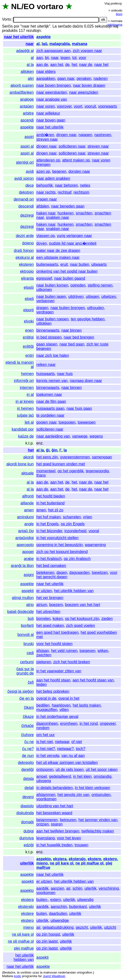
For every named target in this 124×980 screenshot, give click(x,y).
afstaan (43, 651)
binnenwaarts (48, 330)
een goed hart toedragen (57, 632)
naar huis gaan (79, 408)
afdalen (43, 206)
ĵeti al (29, 422)
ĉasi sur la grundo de (25, 671)
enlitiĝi (28, 346)
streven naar (47, 139)
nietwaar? (65, 749)
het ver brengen (50, 598)
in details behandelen (54, 788)
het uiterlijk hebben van (74, 591)
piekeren (44, 662)
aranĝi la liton (22, 566)
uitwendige (60, 920)
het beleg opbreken (53, 691)
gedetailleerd (60, 776)
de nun (28, 756)
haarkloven (61, 705)
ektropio (27, 271)
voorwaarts (107, 106)
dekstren (26, 192)
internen (27, 388)
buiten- (42, 900)
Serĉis (7, 26)
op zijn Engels (73, 524)
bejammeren (47, 820)
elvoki (29, 321)
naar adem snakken (53, 178)
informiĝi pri (24, 381)
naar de (86, 65)
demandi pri (24, 199)
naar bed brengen (79, 337)
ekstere (94, 859)
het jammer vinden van (98, 820)
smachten (84, 213)
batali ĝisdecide (20, 612)
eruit (64, 264)
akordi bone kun (20, 464)
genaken (84, 78)
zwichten (44, 655)
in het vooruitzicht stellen (57, 538)
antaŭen (27, 106)
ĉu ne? (28, 749)
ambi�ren (45, 135)
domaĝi (27, 822)
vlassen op (46, 236)
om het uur (45, 735)
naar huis (65, 374)
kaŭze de (26, 436)
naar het (101, 65)
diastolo (27, 806)
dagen (62, 573)
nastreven (103, 135)
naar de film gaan (51, 401)
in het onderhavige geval (57, 717)
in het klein (82, 776)
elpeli (29, 299)
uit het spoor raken (102, 770)
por (16, 26)
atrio (30, 605)
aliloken (27, 72)
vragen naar (46, 199)
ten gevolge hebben (88, 319)
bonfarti (27, 625)
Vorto (6, 20)
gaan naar (66, 78)
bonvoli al (26, 635)
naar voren (46, 106)
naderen (101, 78)
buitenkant (78, 907)
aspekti (28, 591)
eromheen (69, 723)
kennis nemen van (52, 381)
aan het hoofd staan (53, 680)
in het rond (89, 723)
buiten (42, 914)
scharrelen (72, 517)
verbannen (45, 301)
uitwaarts (99, 264)
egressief (44, 278)
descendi (26, 206)
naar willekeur (48, 113)
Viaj (107, 3)
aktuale (28, 473)
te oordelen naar (50, 415)
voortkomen (46, 799)
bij (47, 58)
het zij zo (56, 510)
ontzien (43, 824)
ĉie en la (27, 698)
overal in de (46, 698)
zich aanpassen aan (53, 51)
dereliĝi (28, 770)
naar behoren (66, 185)
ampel (42, 776)
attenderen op (48, 160)
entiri (30, 355)
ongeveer (108, 723)
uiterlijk (27, 863)
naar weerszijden (84, 92)
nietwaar (62, 742)
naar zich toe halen (53, 355)
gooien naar (46, 422)
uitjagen (93, 297)
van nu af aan (73, 756)
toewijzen (100, 573)
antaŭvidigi (25, 538)
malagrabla (60, 44)
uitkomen (44, 290)
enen (30, 330)
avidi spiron (24, 178)
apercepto (25, 545)
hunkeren (65, 213)
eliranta (27, 278)
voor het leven (69, 838)
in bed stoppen (49, 337)
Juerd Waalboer (54, 976)
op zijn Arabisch (77, 559)
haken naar (46, 213)
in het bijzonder (49, 531)
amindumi (25, 517)
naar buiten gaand (70, 278)
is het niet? (46, 749)
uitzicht (110, 927)
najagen (85, 135)
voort (78, 106)
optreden (78, 285)
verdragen (45, 312)
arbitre (28, 113)
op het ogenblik (71, 471)
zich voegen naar (87, 51)
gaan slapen (47, 344)
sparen (57, 824)
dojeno (28, 243)
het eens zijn (47, 457)
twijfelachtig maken (98, 831)
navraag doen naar (86, 381)
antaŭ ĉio (26, 531)
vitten (64, 710)
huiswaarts (45, 374)
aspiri (29, 137)
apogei (28, 552)
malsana (80, 44)
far (40, 976)
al (38, 44)
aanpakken (46, 78)
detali (29, 788)
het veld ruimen (64, 651)
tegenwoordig (97, 471)
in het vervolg (48, 756)
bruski (29, 644)
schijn (77, 888)
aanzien (57, 888)
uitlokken (44, 323)
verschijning (109, 888)
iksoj (119, 14)
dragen (42, 308)
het (74, 65)
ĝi (48, 450)
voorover (64, 106)
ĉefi (31, 682)
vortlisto (26, 972)
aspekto (43, 859)
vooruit (90, 106)
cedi (30, 653)
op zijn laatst (47, 941)
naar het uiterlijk (19, 37)
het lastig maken (87, 705)
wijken (103, 651)
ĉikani (29, 707)
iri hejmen (25, 408)
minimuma (115, 25)
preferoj (116, 3)
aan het (57, 65)
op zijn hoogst (48, 934)
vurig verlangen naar (74, 236)
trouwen (82, 845)
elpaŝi (29, 287)
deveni (28, 797)
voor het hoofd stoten (54, 644)
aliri (31, 78)
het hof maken (48, 517)
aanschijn (59, 907)
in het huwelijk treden (54, 845)
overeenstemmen (75, 457)
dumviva (27, 838)
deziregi (27, 215)
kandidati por (23, 429)
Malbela (8, 976)
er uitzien (44, 591)
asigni (29, 575)
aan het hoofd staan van (93, 680)
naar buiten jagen (51, 297)
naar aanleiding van (53, 436)
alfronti (28, 496)
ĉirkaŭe (28, 726)
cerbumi (27, 662)
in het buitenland (50, 503)
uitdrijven (76, 297)
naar (30, 44)
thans (41, 475)
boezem (56, 605)
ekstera (60, 859)
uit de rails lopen (70, 770)
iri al (30, 395)
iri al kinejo (25, 401)
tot (74, 58)
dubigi (29, 831)
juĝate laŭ (25, 415)
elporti (29, 310)
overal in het (69, 698)
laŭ (45, 44)
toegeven (87, 651)
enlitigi (28, 337)
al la (30, 65)
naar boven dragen (89, 85)
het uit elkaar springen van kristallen (67, 763)
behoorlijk (44, 185)
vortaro (50, 6)
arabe (29, 559)
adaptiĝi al (25, 51)
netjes (85, 185)
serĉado (65, 26)
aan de (42, 65)
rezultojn (33, 31)
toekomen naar (49, 395)
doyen (42, 243)
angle (29, 524)
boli (31, 619)
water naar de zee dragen (58, 251)
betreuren (68, 820)
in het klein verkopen (92, 788)
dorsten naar (79, 171)
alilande (27, 503)
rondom (43, 728)
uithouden (95, 308)
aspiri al (27, 146)
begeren (59, 171)
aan (40, 58)
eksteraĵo (77, 859)
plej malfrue (24, 948)
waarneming (95, 545)
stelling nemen (100, 285)
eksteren (26, 264)
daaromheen (47, 723)
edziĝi (29, 845)
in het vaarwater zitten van (59, 671)
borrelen (43, 619)
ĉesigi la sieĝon (21, 691)
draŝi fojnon (24, 251)
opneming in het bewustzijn (59, 545)
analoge (27, 99)
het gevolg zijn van (73, 795)
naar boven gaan (51, 120)
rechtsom (81, 192)
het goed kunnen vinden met (61, 464)
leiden (41, 684)
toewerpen (87, 422)
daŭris (78, 26)
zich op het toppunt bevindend (62, 552)
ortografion (85, 972)
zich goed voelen (81, 625)
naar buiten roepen (52, 319)
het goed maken (50, 625)
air (68, 888)
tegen (65, 58)
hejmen (27, 374)
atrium (42, 605)
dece (30, 185)
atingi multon (23, 598)
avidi (30, 171)
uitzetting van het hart (55, 806)
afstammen (46, 795)
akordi (29, 457)
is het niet (44, 742)
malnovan (50, 972)
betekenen (45, 573)
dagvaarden (79, 573)
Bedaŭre (9, 972)
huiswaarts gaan (50, 408)
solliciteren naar (72, 146)
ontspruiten (101, 795)
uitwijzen (109, 297)
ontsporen (45, 770)
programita (30, 976)
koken (58, 619)
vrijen (87, 517)
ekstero (110, 859)
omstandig (103, 776)
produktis (10, 31)
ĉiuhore (27, 735)
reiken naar (46, 365)
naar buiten (80, 264)
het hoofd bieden (51, 496)
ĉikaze (28, 717)
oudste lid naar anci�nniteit (73, 243)
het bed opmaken (51, 566)
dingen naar (66, 135)
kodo (18, 976)
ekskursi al (25, 257)
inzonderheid (75, 531)
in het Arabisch (49, 559)
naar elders (46, 72)
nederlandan (67, 972)
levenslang (46, 838)
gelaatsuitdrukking (58, 927)
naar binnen (71, 330)
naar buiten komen (52, 285)
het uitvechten (48, 612)
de (67, 65)
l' (60, 450)
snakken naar (57, 217)
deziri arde (25, 236)
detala (29, 779)
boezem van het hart (82, 605)
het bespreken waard (54, 813)
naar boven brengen (53, 85)
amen (29, 510)
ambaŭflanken (22, 92)
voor (82, 58)
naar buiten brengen (68, 308)
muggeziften (47, 710)
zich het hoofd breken (72, 662)
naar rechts (46, 192)
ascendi (27, 120)
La (55, 26)
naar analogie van (52, 99)
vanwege (80, 436)
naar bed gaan (72, 344)
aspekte (43, 37)
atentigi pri (25, 162)
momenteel (46, 471)
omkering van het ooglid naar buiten (67, 271)
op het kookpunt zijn (82, 619)
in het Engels (47, 524)
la (65, 450)
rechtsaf (65, 192)
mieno (42, 863)
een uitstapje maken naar (58, 257)
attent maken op (76, 160)
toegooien (67, 422)
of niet (77, 742)
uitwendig (85, 900)
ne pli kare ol (62, 863)
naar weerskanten (52, 92)
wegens (96, 436)
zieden (107, 619)
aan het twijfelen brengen (58, 831)
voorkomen (46, 893)
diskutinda (25, 813)
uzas (36, 972)
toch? (81, 749)
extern (56, 900)
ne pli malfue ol (89, 863)
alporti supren (22, 85)
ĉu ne (29, 742)
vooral (94, 531)
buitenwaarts (47, 264)
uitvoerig (43, 781)
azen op (43, 171)
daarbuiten (58, 914)
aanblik (42, 888)
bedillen (43, 705)
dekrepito (26, 763)
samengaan (102, 457)
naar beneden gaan (68, 206)
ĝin (54, 450)
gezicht (82, 927)
